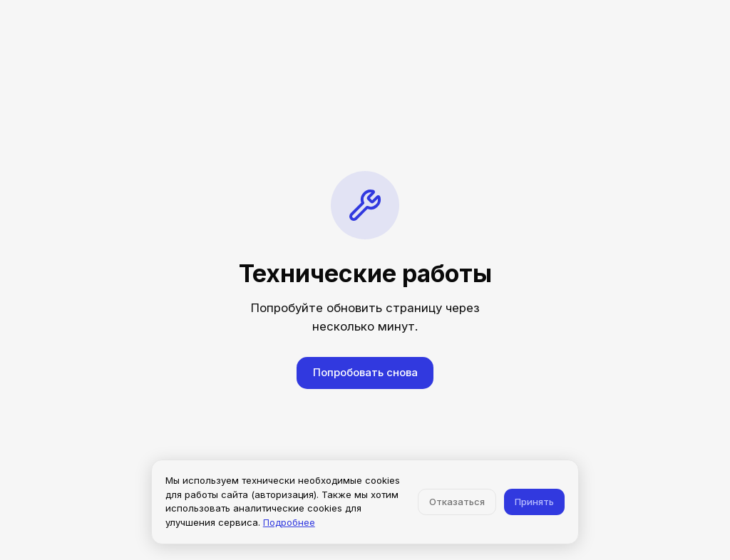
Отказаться (457, 502)
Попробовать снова (365, 372)
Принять (534, 502)
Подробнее (289, 522)
